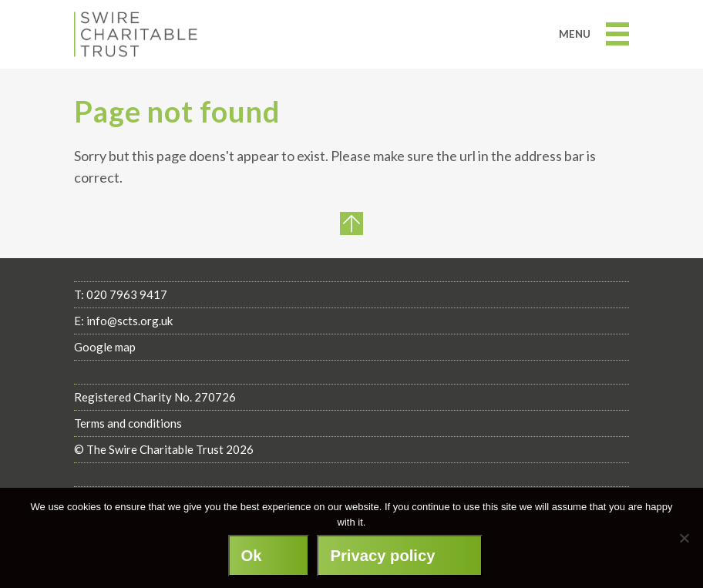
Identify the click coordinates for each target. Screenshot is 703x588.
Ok (252, 556)
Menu (594, 34)
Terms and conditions (128, 423)
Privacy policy (382, 556)
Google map (105, 347)
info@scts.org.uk (129, 321)
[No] (684, 538)
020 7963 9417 (127, 294)
